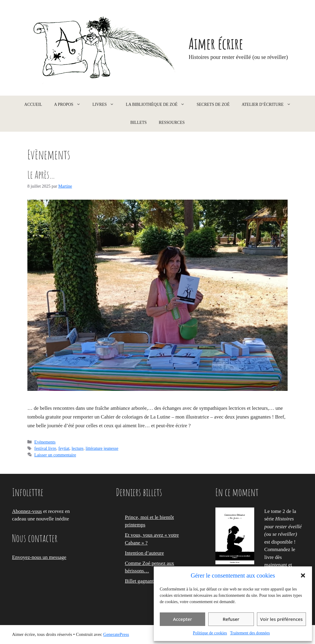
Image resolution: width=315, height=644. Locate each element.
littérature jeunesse (102, 448)
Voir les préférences (281, 619)
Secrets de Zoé (213, 104)
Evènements (45, 442)
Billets (138, 123)
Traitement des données (250, 633)
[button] (303, 575)
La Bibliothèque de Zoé (158, 105)
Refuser (231, 619)
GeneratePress (116, 634)
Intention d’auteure (144, 553)
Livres (106, 105)
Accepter (182, 619)
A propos (70, 105)
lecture (77, 448)
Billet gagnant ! (141, 581)
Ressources (172, 123)
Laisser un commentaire (55, 455)
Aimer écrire (216, 43)
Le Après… (41, 175)
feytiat (64, 448)
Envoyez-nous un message (39, 557)
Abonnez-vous (27, 511)
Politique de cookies (210, 633)
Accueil (33, 104)
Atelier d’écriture (269, 105)
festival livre (45, 448)
